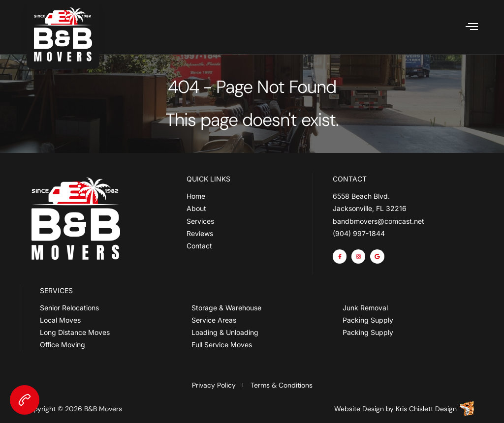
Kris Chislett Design (426, 409)
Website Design (359, 409)
